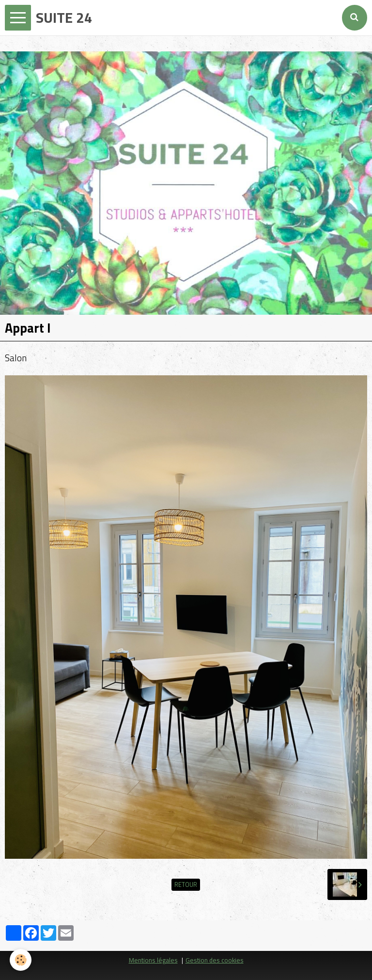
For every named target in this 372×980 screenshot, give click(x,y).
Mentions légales (153, 960)
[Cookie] (21, 960)
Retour (186, 885)
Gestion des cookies (215, 960)
